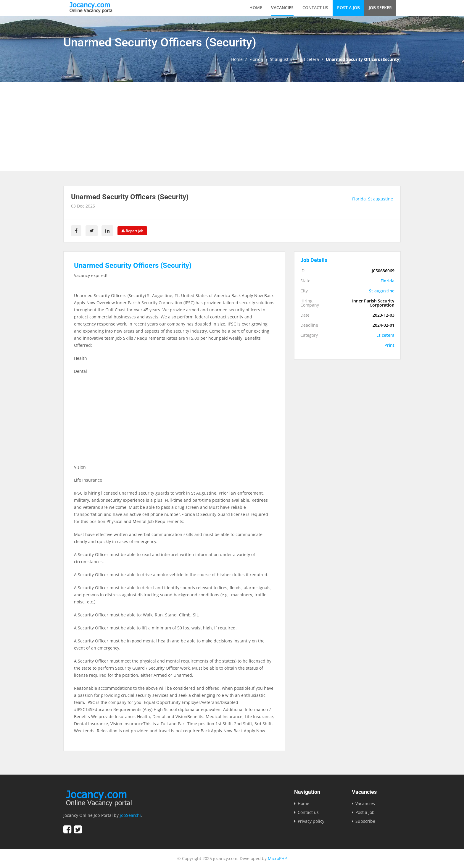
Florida (256, 59)
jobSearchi (130, 815)
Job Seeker (380, 8)
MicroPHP (277, 858)
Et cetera (310, 59)
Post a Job (348, 8)
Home (256, 8)
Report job (133, 231)
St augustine (282, 59)
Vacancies (282, 8)
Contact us (315, 8)
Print (389, 345)
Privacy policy (311, 821)
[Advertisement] (232, 127)
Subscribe (365, 821)
